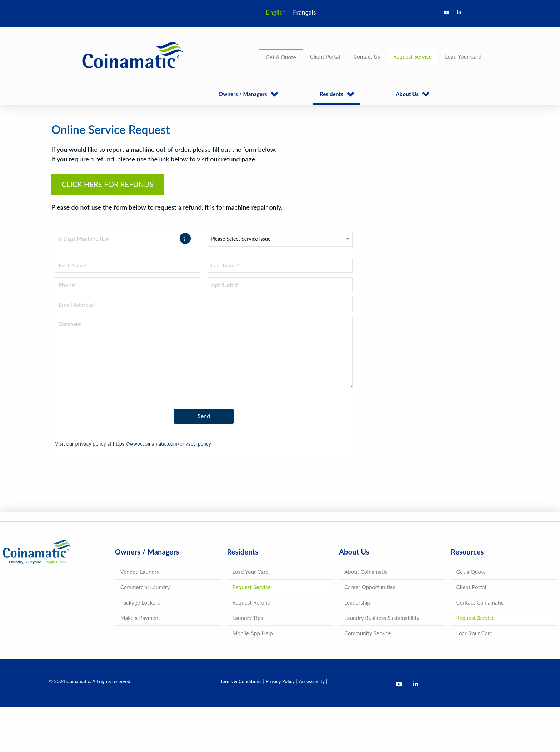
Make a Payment (140, 618)
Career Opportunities (370, 587)
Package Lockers (140, 602)
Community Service (368, 633)
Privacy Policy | (281, 681)
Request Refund (251, 602)
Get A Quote (281, 57)
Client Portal (325, 56)
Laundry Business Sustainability (382, 618)
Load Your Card (463, 56)
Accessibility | (313, 681)
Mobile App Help (252, 633)
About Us (407, 94)
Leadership (357, 602)
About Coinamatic (366, 572)
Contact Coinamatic (480, 602)
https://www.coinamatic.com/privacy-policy (162, 444)
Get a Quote (471, 572)
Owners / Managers (243, 94)
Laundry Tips (247, 618)
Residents (331, 94)
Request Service (412, 56)
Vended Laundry (140, 572)
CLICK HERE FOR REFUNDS (107, 184)
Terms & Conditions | (242, 681)
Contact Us (367, 56)
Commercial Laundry (145, 587)
